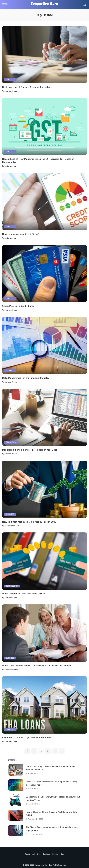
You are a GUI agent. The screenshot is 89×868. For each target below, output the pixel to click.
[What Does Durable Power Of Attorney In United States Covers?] (44, 632)
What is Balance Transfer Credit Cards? (23, 593)
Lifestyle (10, 79)
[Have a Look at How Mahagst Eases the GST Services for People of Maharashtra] (44, 126)
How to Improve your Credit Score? (21, 234)
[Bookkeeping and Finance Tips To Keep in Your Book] (44, 417)
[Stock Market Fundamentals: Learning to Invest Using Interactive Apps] (16, 784)
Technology (12, 586)
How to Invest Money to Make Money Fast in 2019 (29, 521)
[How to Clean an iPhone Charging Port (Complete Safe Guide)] (16, 815)
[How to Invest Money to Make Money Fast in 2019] (44, 489)
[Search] (84, 5)
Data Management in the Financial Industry (26, 378)
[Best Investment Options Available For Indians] (44, 55)
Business (10, 370)
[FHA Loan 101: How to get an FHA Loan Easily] (44, 704)
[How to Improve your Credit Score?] (44, 201)
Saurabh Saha (11, 91)
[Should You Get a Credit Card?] (44, 273)
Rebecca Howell (11, 669)
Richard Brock (11, 381)
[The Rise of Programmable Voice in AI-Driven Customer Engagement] (16, 830)
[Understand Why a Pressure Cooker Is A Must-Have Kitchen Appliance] (16, 769)
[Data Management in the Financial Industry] (44, 345)
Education (11, 442)
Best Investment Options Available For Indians (27, 87)
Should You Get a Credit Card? (18, 306)
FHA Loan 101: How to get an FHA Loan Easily (27, 737)
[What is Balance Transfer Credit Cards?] (44, 561)
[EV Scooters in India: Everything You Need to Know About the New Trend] (16, 800)
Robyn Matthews (12, 525)
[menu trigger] (6, 5)
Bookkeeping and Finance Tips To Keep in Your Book (30, 449)
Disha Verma (10, 166)
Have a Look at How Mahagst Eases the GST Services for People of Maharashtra (38, 160)
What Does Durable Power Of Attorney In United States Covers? (37, 665)
